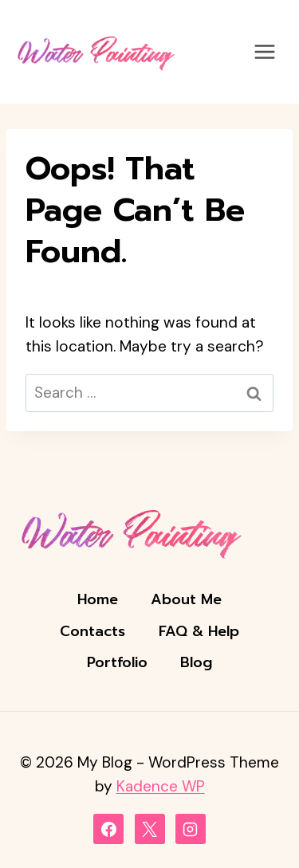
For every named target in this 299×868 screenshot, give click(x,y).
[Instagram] (191, 829)
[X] (150, 829)
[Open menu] (264, 51)
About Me (186, 599)
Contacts (92, 631)
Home (98, 599)
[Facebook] (108, 829)
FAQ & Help (199, 631)
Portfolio (117, 662)
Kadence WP (161, 786)
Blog (196, 662)
